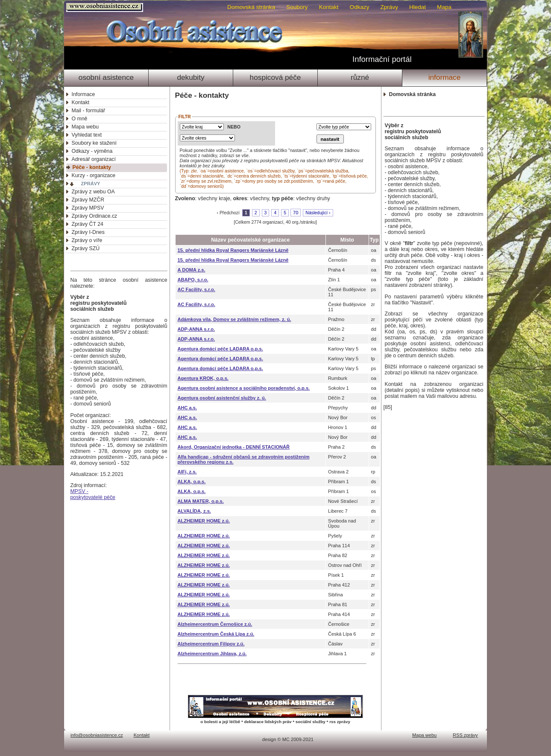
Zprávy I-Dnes (88, 232)
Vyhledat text (87, 135)
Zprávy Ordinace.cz (95, 216)
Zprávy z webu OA (93, 192)
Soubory (297, 7)
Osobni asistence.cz (106, 7)
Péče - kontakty (92, 167)
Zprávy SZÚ (86, 248)
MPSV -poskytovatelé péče (93, 494)
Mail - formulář (89, 111)
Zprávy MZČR (88, 200)
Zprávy (389, 7)
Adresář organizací (94, 159)
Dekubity (191, 77)
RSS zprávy (465, 735)
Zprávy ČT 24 (88, 224)
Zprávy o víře (87, 240)
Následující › (318, 213)
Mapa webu (85, 127)
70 (296, 213)
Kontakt (329, 7)
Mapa (444, 7)
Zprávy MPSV (88, 208)
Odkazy (360, 7)
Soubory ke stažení (94, 143)
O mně (80, 119)
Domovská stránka (251, 7)
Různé (360, 77)
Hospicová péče (275, 77)
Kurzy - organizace (94, 175)
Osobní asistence (106, 77)
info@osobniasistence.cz (97, 735)
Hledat (418, 7)
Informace (445, 77)
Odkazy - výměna (92, 151)
